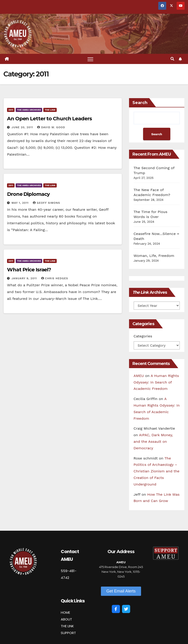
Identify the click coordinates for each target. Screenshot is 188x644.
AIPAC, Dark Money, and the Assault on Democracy (153, 442)
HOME (65, 612)
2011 (11, 110)
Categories (143, 336)
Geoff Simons (46, 203)
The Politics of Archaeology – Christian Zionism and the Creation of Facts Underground (157, 471)
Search (140, 103)
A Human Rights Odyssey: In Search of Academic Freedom (156, 382)
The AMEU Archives (29, 110)
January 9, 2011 (25, 278)
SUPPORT (68, 633)
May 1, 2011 (21, 203)
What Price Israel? (29, 270)
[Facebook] (116, 609)
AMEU (139, 376)
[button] (172, 59)
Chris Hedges (55, 278)
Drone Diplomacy (28, 194)
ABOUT (66, 619)
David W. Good (51, 127)
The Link (50, 110)
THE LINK (67, 626)
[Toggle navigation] (90, 59)
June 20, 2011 (23, 127)
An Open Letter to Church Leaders (49, 119)
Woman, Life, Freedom (154, 256)
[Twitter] (126, 609)
